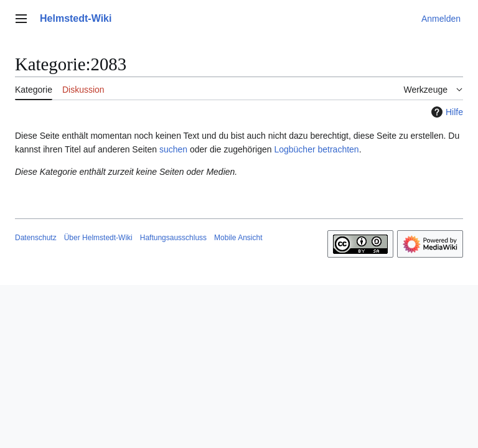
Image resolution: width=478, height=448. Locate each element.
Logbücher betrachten (316, 149)
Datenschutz (36, 238)
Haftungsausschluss (173, 238)
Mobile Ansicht (238, 238)
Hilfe (446, 112)
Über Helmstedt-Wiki (98, 238)
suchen (173, 149)
